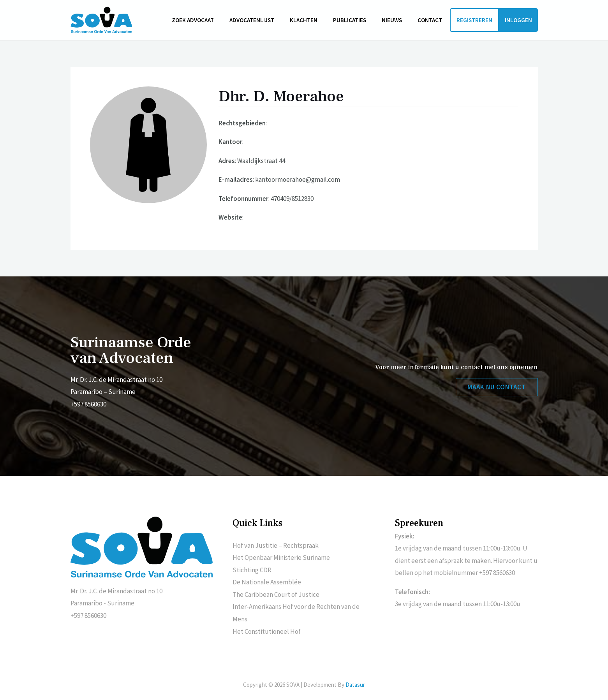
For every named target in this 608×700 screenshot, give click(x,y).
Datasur (355, 685)
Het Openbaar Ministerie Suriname (281, 558)
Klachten (317, 20)
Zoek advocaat (214, 20)
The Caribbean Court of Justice (276, 594)
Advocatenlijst (269, 20)
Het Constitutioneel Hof (267, 631)
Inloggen (518, 20)
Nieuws (398, 20)
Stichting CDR (252, 570)
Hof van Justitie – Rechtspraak (276, 545)
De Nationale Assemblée (267, 582)
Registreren (474, 20)
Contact (432, 20)
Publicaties (359, 20)
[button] (496, 388)
